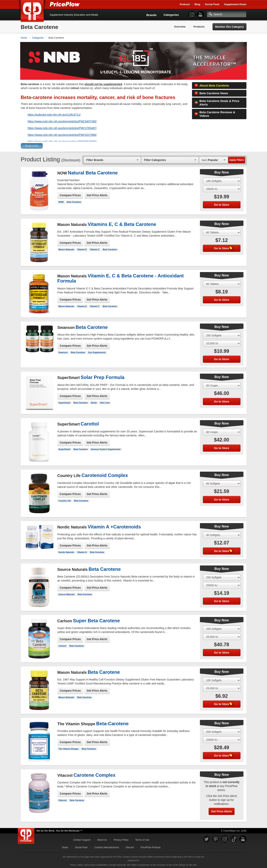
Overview (180, 27)
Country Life (65, 500)
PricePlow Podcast (150, 847)
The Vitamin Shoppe (69, 748)
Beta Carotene (74, 202)
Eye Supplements (97, 352)
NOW (61, 202)
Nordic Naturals (66, 552)
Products (199, 27)
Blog (197, 4)
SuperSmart (65, 402)
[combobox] (112, 159)
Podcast (185, 4)
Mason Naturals (66, 249)
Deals (65, 847)
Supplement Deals (235, 4)
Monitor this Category (229, 27)
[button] (134, 146)
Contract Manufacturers (107, 847)
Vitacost (63, 800)
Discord (130, 847)
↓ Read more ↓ (32, 145)
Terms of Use (142, 839)
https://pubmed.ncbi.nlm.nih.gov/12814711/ (54, 114)
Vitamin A (82, 552)
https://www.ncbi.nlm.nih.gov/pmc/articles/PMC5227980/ (62, 134)
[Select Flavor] (222, 188)
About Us (102, 839)
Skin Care (105, 402)
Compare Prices (70, 195)
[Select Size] (222, 180)
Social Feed (212, 4)
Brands (152, 15)
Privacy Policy (121, 839)
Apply (237, 159)
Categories (171, 15)
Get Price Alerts (97, 195)
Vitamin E (82, 249)
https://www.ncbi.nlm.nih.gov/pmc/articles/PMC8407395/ (62, 121)
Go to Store (221, 204)
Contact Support (82, 839)
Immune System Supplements (106, 449)
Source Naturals (67, 594)
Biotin (94, 402)
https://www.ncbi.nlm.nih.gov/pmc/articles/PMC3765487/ (62, 128)
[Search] (227, 14)
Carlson (62, 645)
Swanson (63, 352)
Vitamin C (95, 249)
